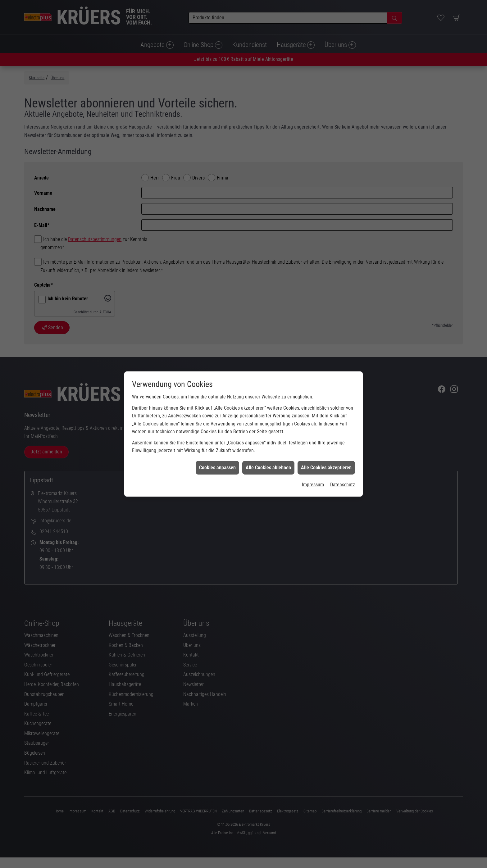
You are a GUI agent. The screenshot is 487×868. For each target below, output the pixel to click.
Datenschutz (343, 461)
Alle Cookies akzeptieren (326, 443)
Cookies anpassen (217, 443)
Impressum (313, 461)
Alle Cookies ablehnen (268, 443)
